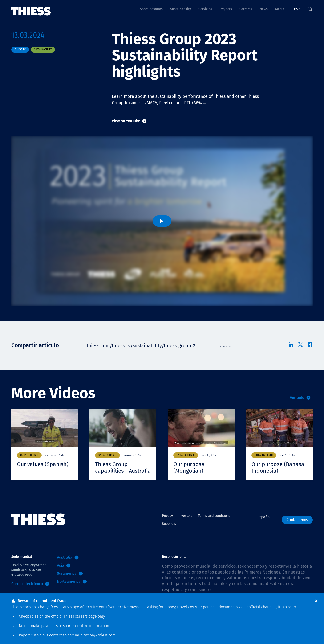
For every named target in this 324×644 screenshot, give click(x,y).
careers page (86, 617)
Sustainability (43, 50)
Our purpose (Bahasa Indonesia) (278, 468)
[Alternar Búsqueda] (310, 8)
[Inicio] (31, 8)
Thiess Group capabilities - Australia (112, 471)
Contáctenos (297, 526)
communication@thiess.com (92, 636)
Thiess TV (20, 50)
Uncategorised (29, 455)
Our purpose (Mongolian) (189, 468)
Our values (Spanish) (43, 464)
